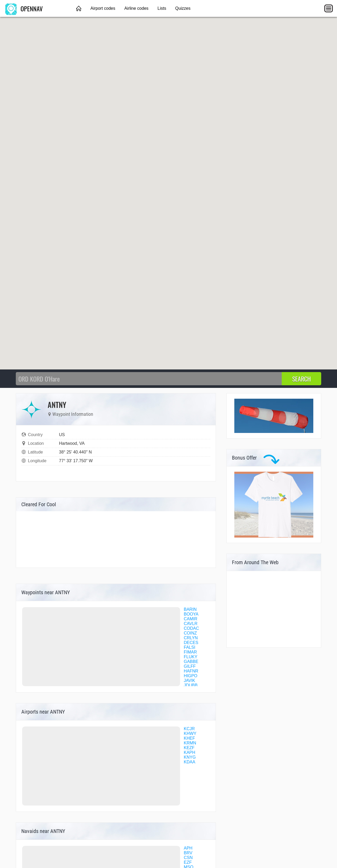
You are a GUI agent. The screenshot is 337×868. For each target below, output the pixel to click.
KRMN (190, 743)
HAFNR (191, 671)
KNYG (190, 757)
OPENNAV (24, 8)
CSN (188, 858)
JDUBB (191, 685)
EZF (188, 862)
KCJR (189, 729)
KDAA (190, 762)
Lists (162, 8)
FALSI (190, 647)
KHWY (190, 733)
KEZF (189, 748)
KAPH (190, 752)
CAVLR (191, 624)
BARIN (190, 609)
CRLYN (191, 638)
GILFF (190, 666)
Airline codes (136, 8)
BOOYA (191, 614)
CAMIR (191, 619)
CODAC (191, 628)
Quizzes (183, 8)
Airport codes (103, 8)
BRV (188, 853)
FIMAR (190, 652)
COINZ (190, 633)
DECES (191, 643)
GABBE (191, 662)
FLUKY (191, 657)
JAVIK (189, 681)
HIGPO (191, 676)
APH (188, 848)
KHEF (189, 738)
